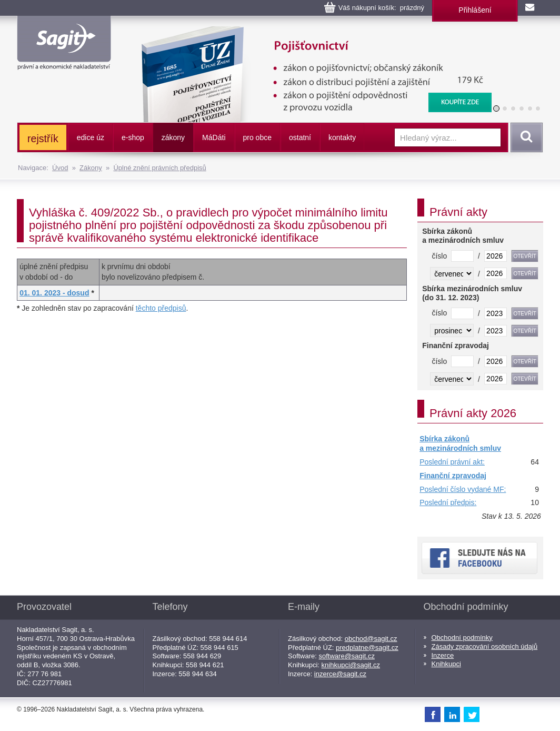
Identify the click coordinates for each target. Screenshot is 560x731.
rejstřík (43, 139)
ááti (214, 137)
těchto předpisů (161, 308)
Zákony (91, 168)
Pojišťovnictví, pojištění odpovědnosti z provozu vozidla (309, 32)
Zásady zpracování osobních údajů (485, 646)
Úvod (60, 168)
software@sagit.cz (347, 656)
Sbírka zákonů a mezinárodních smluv (460, 443)
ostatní (300, 137)
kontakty (342, 137)
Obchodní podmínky (462, 638)
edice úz (91, 137)
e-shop (133, 137)
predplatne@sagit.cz (367, 648)
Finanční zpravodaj (453, 476)
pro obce (257, 137)
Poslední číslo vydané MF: (463, 489)
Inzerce (443, 655)
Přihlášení (475, 10)
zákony (173, 137)
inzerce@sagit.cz (340, 674)
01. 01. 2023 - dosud (54, 293)
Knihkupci (446, 664)
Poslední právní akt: (452, 462)
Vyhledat (525, 137)
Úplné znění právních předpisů (159, 168)
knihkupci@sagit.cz (351, 665)
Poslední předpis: (448, 502)
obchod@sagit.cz (371, 639)
